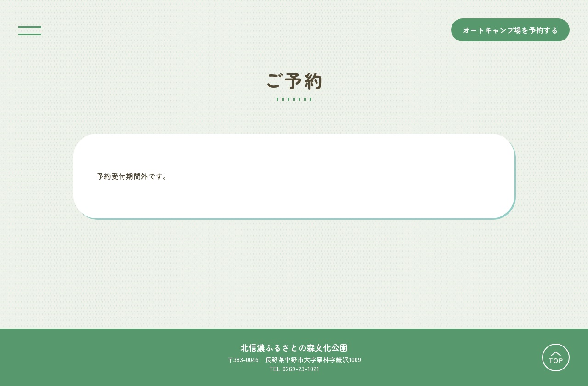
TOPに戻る (556, 358)
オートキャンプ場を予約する (510, 30)
